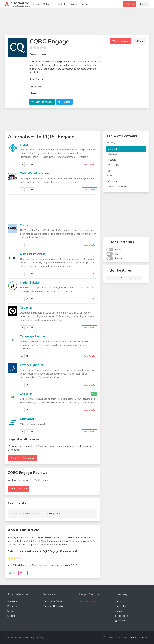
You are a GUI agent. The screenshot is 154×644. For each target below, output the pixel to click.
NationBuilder (30, 283)
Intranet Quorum (31, 365)
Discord (84, 4)
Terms (133, 637)
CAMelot (26, 394)
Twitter (66, 102)
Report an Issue (87, 601)
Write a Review (120, 41)
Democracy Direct (33, 254)
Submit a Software (53, 601)
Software (48, 4)
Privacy (143, 637)
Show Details (89, 165)
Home (36, 4)
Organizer (27, 308)
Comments (114, 181)
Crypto (73, 4)
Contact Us (120, 606)
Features (113, 160)
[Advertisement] (77, 23)
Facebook (121, 616)
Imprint (118, 611)
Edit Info (139, 41)
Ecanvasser (28, 419)
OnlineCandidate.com (35, 173)
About (118, 601)
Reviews (113, 154)
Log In (143, 4)
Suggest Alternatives (54, 606)
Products (61, 4)
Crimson (26, 225)
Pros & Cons (115, 165)
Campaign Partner (33, 336)
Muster (25, 145)
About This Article (118, 187)
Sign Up (130, 4)
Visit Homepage (44, 102)
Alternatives (115, 149)
